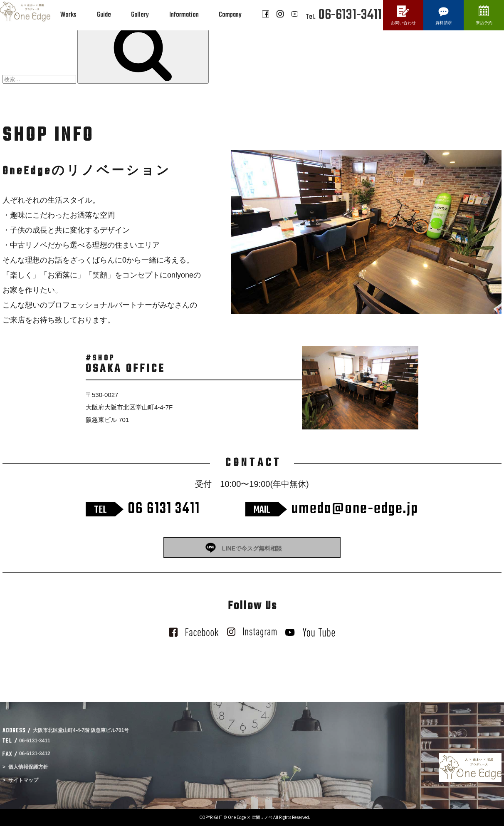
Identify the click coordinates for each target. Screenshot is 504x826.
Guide (104, 15)
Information (184, 15)
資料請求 (444, 23)
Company (230, 15)
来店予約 (484, 23)
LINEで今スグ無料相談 (252, 548)
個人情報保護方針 (28, 767)
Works (68, 15)
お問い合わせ (403, 23)
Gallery (140, 15)
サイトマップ (23, 780)
